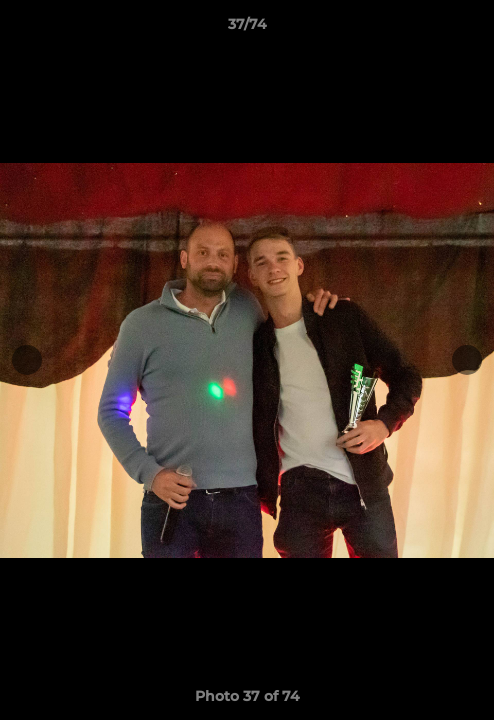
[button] (470, 29)
